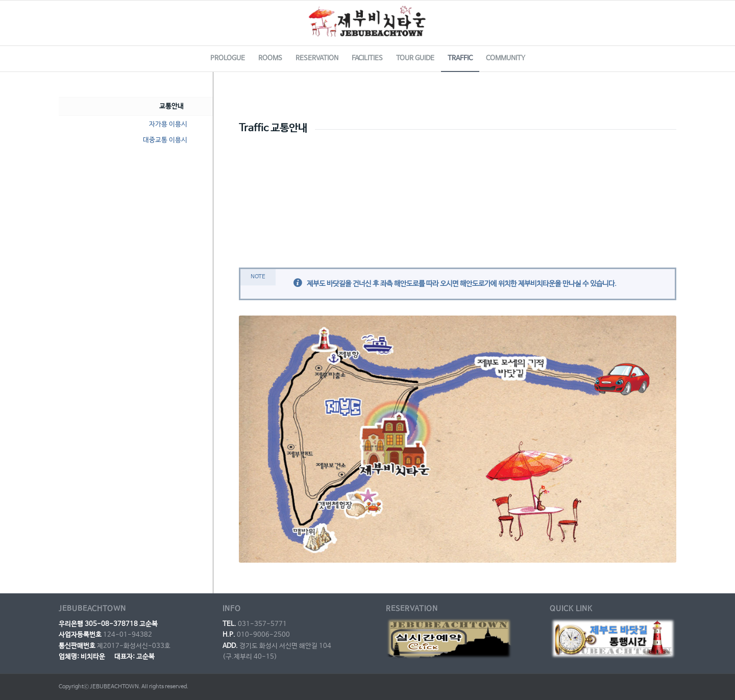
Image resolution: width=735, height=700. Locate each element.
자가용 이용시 (168, 124)
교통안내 (171, 106)
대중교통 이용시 (165, 140)
